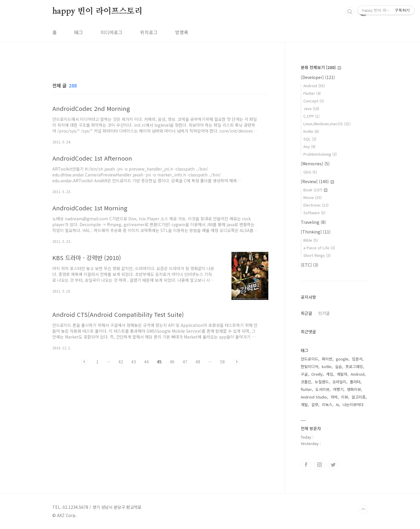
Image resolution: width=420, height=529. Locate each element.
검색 (350, 12)
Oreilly (317, 374)
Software (314, 213)
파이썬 (327, 359)
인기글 (324, 313)
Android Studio (314, 397)
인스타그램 (319, 465)
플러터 (355, 382)
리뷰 (345, 397)
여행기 (338, 389)
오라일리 (339, 382)
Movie (312, 197)
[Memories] (315, 164)
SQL (310, 139)
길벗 (315, 405)
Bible (311, 240)
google (342, 359)
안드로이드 (310, 359)
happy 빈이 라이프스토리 (97, 11)
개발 (304, 405)
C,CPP (311, 116)
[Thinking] (316, 232)
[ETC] (310, 265)
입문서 (357, 359)
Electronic (316, 205)
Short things (317, 255)
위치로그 (149, 32)
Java (311, 108)
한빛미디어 (310, 366)
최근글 (306, 313)
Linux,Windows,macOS (327, 124)
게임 (330, 374)
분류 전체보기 (321, 67)
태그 (79, 32)
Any (309, 146)
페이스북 (306, 465)
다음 (236, 362)
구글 (304, 374)
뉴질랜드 (322, 382)
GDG (310, 172)
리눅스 (327, 405)
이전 (84, 362)
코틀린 (306, 382)
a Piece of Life (319, 248)
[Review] (317, 181)
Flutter (312, 93)
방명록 (182, 32)
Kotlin (311, 131)
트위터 (333, 465)
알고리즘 (359, 397)
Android (314, 86)
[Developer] (318, 77)
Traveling (313, 222)
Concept (314, 101)
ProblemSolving (320, 154)
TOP (363, 509)
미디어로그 (112, 32)
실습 (338, 366)
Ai (337, 405)
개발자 (342, 374)
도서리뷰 (322, 389)
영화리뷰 (354, 389)
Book (315, 190)
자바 (334, 397)
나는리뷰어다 (353, 405)
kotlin (327, 366)
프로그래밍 (354, 366)
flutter (306, 389)
